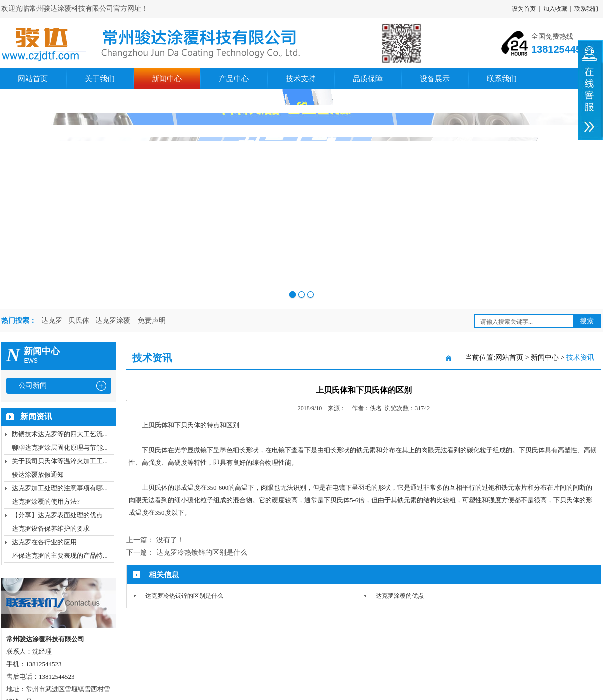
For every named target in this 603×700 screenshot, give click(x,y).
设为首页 (524, 9)
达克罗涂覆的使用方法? (46, 502)
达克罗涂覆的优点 (400, 596)
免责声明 (152, 320)
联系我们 (586, 9)
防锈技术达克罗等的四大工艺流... (60, 434)
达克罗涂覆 (113, 320)
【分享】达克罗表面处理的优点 (57, 515)
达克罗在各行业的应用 (44, 542)
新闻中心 (167, 79)
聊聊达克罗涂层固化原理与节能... (60, 448)
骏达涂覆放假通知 (38, 475)
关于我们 (100, 79)
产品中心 (234, 79)
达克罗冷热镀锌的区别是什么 (202, 553)
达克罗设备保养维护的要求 (51, 529)
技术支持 (301, 79)
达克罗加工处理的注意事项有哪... (60, 488)
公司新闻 (33, 386)
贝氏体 (79, 320)
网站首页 (33, 79)
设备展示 (435, 79)
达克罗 (52, 320)
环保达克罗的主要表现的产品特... (60, 556)
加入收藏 (555, 9)
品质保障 (368, 79)
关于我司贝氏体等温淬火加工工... (60, 461)
